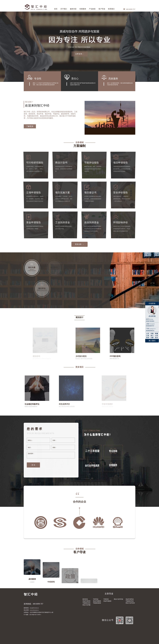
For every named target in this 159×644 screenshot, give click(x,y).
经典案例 (83, 9)
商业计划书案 (86, 605)
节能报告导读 (130, 601)
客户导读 (102, 9)
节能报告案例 (97, 603)
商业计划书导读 (118, 599)
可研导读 (96, 599)
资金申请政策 (107, 601)
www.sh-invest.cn (34, 610)
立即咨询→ (80, 54)
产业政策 (92, 9)
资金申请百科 (86, 601)
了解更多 (30, 141)
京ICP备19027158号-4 (35, 615)
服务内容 (73, 9)
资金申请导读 (130, 599)
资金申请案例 (97, 601)
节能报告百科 (86, 603)
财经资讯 (85, 599)
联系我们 (111, 9)
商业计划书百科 (130, 603)
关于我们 (64, 9)
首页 (56, 9)
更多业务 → (79, 244)
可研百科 (106, 599)
